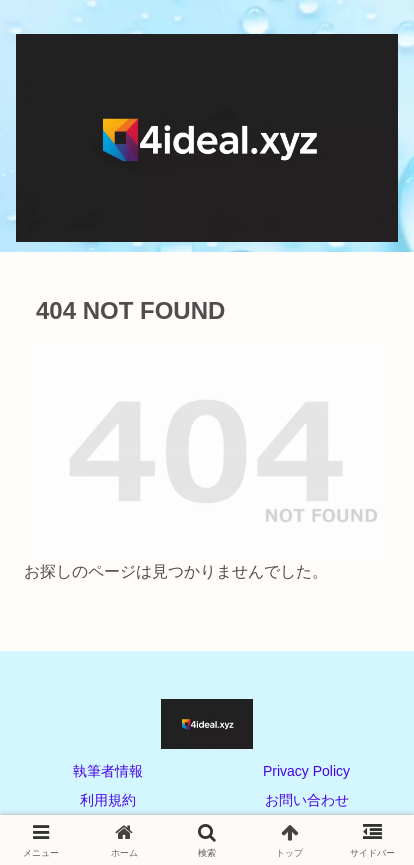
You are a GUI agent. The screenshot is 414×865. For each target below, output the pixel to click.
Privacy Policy (306, 771)
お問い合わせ (307, 800)
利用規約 (108, 800)
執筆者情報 (108, 771)
